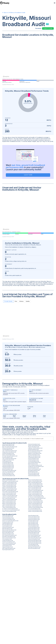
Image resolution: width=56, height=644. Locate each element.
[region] (28, 59)
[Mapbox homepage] (6, 77)
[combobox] (28, 439)
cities (19, 431)
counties (26, 431)
